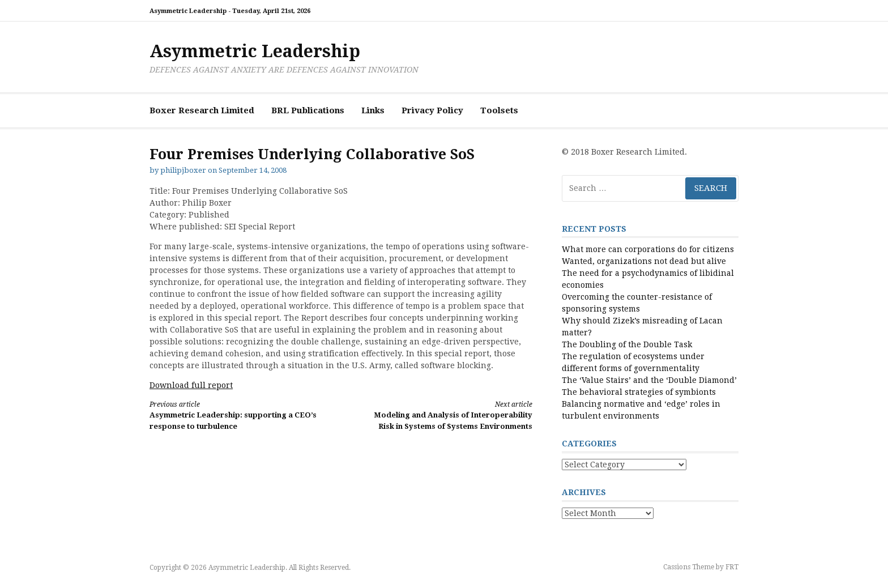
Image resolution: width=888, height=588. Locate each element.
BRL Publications (308, 110)
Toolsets (499, 110)
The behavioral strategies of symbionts (639, 392)
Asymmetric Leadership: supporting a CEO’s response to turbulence (236, 415)
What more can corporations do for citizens (648, 249)
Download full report (191, 385)
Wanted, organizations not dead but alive (644, 261)
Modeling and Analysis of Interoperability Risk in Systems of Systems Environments (446, 415)
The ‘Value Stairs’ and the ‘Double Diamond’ (649, 380)
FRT (732, 567)
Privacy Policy (432, 110)
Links (373, 110)
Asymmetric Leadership (255, 51)
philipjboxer (183, 170)
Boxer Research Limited (202, 110)
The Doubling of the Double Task (627, 344)
